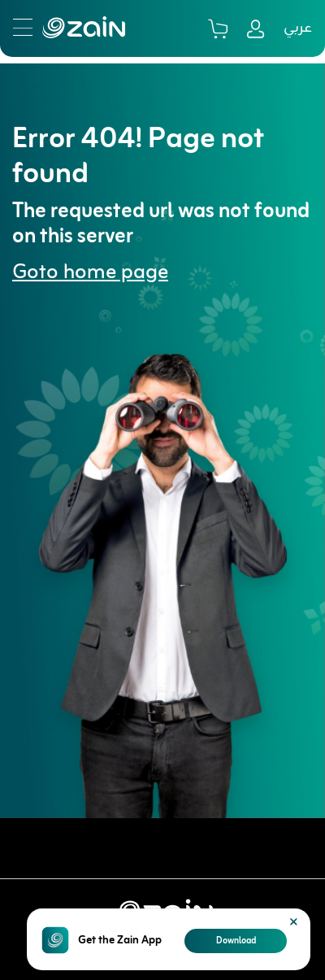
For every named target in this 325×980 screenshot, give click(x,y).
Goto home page (90, 273)
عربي (298, 28)
